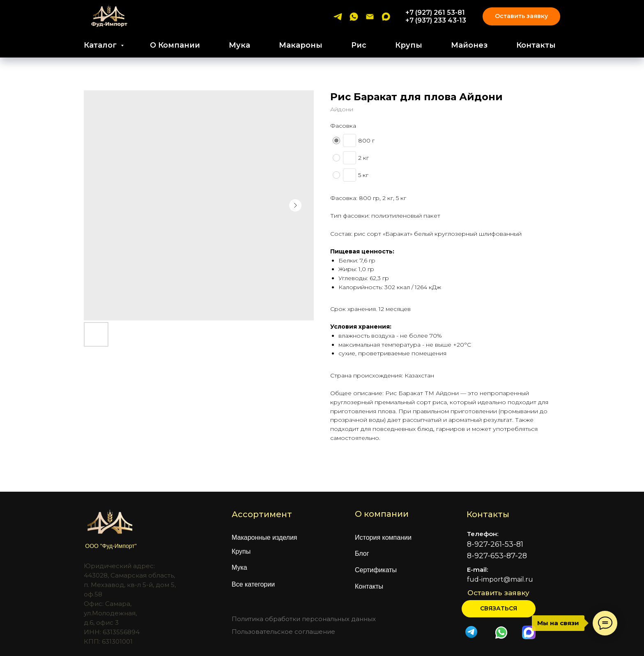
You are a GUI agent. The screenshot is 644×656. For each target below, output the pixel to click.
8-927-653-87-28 (497, 556)
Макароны (301, 45)
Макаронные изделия (264, 537)
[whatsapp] (354, 17)
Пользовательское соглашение (283, 632)
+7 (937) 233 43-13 (436, 20)
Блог (362, 554)
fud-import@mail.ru (500, 579)
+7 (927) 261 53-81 (435, 13)
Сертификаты (376, 570)
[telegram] (338, 17)
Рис (359, 45)
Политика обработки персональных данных (304, 619)
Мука (239, 45)
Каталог (101, 45)
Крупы (409, 45)
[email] (370, 17)
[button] (499, 609)
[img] (501, 632)
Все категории (253, 584)
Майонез (469, 45)
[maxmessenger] (386, 17)
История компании (383, 537)
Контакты (536, 45)
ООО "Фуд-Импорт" (111, 546)
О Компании (175, 45)
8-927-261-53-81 (495, 544)
